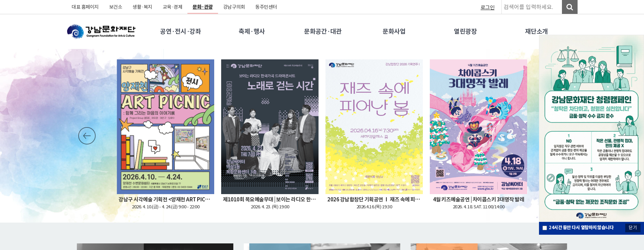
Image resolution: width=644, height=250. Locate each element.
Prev (87, 136)
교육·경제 (173, 7)
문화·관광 (203, 7)
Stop (126, 136)
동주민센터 (266, 7)
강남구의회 (234, 7)
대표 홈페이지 (85, 7)
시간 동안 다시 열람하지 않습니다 (581, 228)
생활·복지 (142, 7)
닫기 (633, 228)
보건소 (116, 7)
